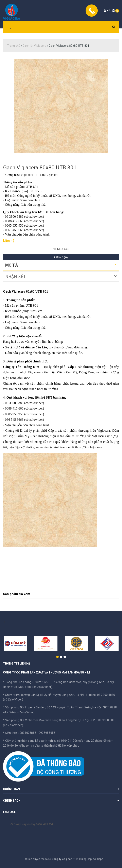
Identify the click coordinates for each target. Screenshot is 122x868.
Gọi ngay (61, 257)
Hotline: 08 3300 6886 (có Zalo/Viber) (28, 687)
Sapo (100, 859)
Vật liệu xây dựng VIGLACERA (31, 824)
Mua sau (61, 249)
